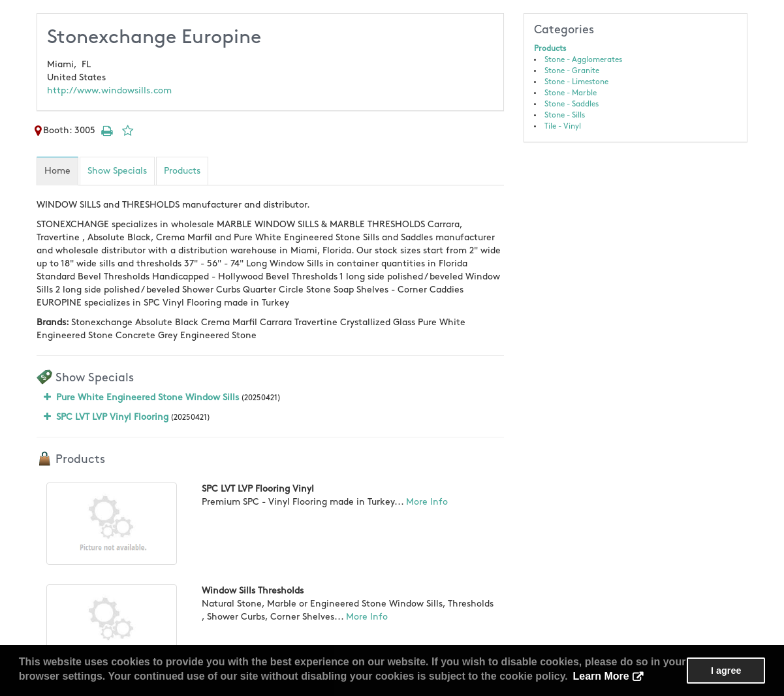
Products (550, 49)
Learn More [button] (601, 676)
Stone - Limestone (576, 82)
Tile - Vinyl (563, 126)
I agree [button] (726, 671)
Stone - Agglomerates (583, 60)
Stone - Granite (572, 71)
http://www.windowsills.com (109, 90)
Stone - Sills (565, 115)
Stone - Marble (571, 93)
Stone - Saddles (572, 104)
